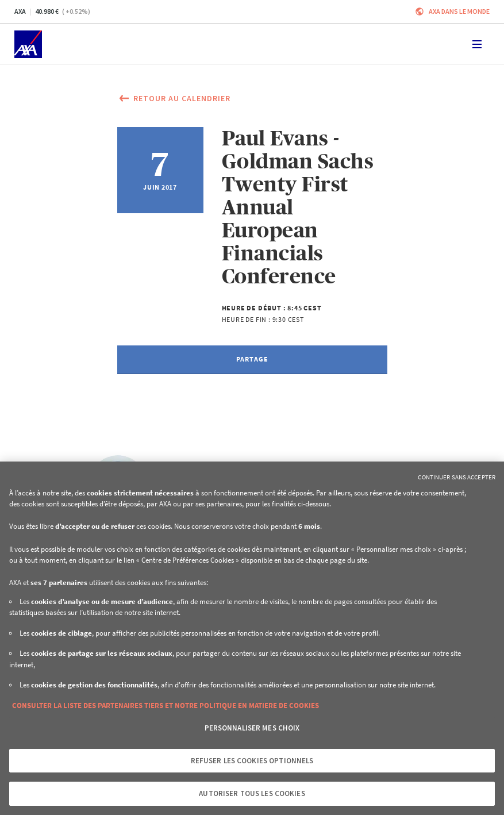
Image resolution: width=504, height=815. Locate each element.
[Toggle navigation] (477, 44)
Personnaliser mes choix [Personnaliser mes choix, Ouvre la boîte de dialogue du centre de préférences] (252, 728)
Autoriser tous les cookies (252, 793)
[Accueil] (28, 44)
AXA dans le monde (459, 11)
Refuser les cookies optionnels (252, 761)
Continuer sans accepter (457, 477)
